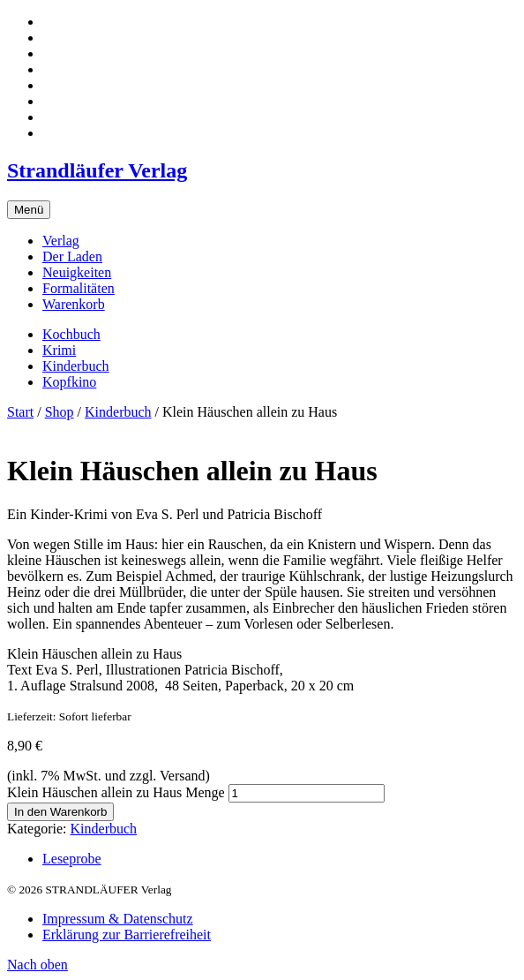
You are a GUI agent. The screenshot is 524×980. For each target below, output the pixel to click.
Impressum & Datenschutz (118, 919)
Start (20, 412)
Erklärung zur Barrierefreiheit (127, 935)
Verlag (61, 241)
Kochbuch (71, 334)
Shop (60, 412)
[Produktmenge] (307, 793)
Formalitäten (79, 288)
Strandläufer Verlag (97, 170)
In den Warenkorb (60, 812)
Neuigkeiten (77, 272)
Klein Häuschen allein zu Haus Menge (116, 792)
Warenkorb (74, 304)
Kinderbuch (76, 366)
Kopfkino (69, 382)
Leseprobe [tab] (72, 859)
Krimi (59, 350)
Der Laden (72, 256)
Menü (29, 210)
